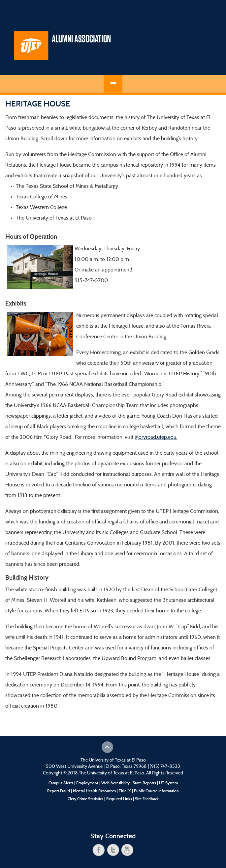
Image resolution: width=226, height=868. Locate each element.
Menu (113, 84)
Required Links (119, 799)
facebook (99, 850)
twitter (113, 850)
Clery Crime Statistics (85, 799)
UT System (168, 783)
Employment (87, 783)
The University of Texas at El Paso (113, 760)
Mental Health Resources (94, 791)
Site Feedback (147, 799)
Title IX (125, 791)
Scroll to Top (107, 747)
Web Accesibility (115, 783)
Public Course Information (156, 791)
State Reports (144, 783)
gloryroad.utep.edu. (156, 437)
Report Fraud (59, 791)
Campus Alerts (61, 783)
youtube (127, 850)
